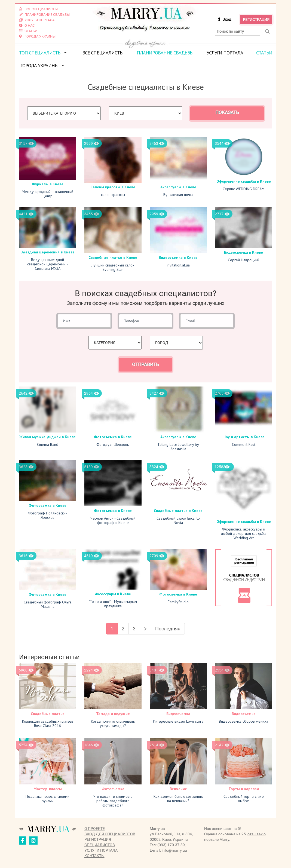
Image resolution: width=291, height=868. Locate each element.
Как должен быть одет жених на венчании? (178, 799)
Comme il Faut (244, 444)
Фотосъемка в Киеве (113, 437)
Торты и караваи (244, 789)
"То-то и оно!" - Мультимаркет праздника (113, 604)
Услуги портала (225, 53)
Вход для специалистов (110, 834)
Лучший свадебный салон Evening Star (113, 267)
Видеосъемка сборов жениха (243, 721)
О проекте (95, 829)
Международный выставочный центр (48, 194)
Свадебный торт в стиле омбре (244, 799)
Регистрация (256, 20)
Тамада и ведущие (113, 714)
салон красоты (113, 195)
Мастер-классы (48, 789)
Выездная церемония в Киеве (48, 252)
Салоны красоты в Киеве (113, 187)
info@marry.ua (174, 850)
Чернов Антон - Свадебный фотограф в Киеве (113, 520)
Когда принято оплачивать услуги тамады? (113, 723)
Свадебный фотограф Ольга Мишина (48, 604)
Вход (227, 19)
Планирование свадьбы (165, 53)
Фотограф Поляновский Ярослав (48, 515)
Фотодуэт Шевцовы (113, 444)
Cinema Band (48, 444)
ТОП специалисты (40, 53)
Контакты (94, 856)
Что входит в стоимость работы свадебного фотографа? (113, 801)
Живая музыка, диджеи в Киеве (48, 437)
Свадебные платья (48, 714)
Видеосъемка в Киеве (178, 257)
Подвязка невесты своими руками (48, 799)
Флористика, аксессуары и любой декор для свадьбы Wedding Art (244, 533)
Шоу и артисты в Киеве (243, 437)
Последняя (168, 629)
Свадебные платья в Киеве (113, 257)
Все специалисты (103, 53)
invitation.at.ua (178, 265)
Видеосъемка (178, 714)
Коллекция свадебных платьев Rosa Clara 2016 (48, 723)
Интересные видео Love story (178, 721)
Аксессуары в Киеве (178, 187)
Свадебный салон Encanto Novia (178, 520)
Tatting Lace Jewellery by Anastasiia (178, 447)
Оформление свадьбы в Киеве (244, 181)
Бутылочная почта (178, 195)
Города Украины (39, 65)
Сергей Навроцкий (243, 260)
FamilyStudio (178, 602)
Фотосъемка (113, 789)
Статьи (264, 53)
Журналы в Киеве (48, 184)
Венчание (178, 789)
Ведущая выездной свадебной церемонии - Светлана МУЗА (48, 264)
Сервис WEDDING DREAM (244, 189)
